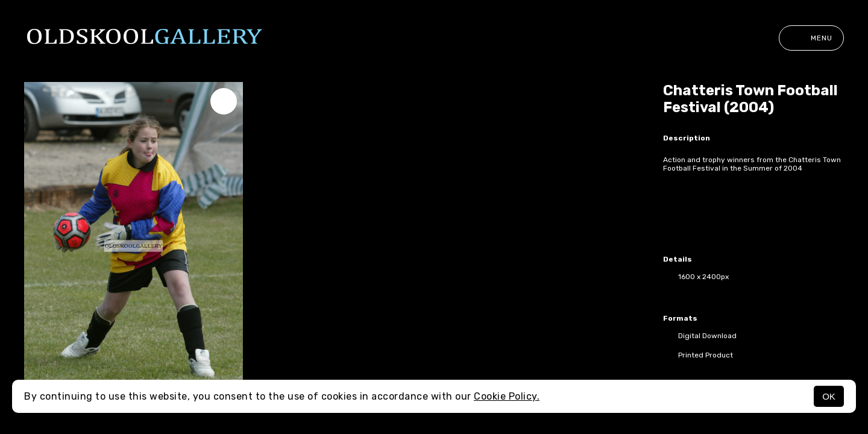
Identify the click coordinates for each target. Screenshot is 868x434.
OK (829, 396)
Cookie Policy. (507, 396)
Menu (811, 38)
